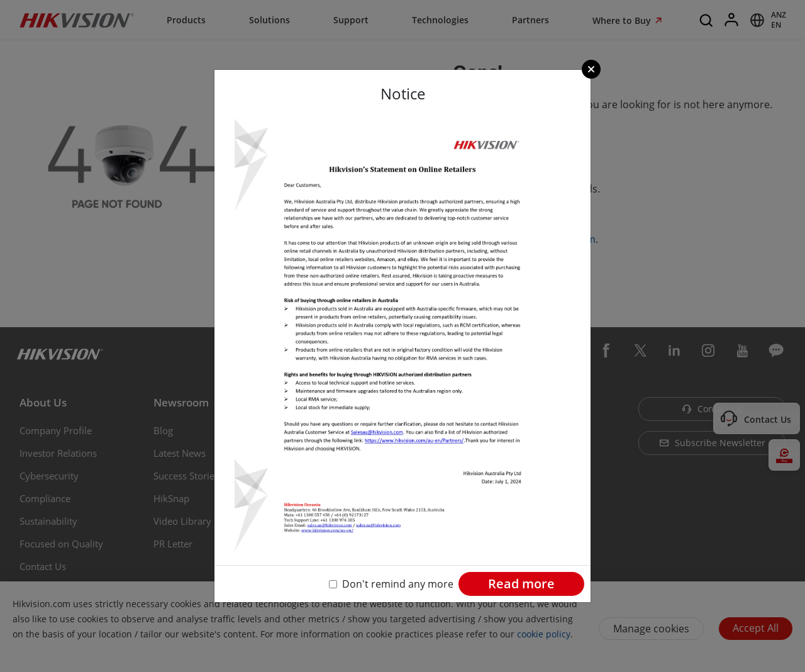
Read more (521, 584)
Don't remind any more (398, 584)
